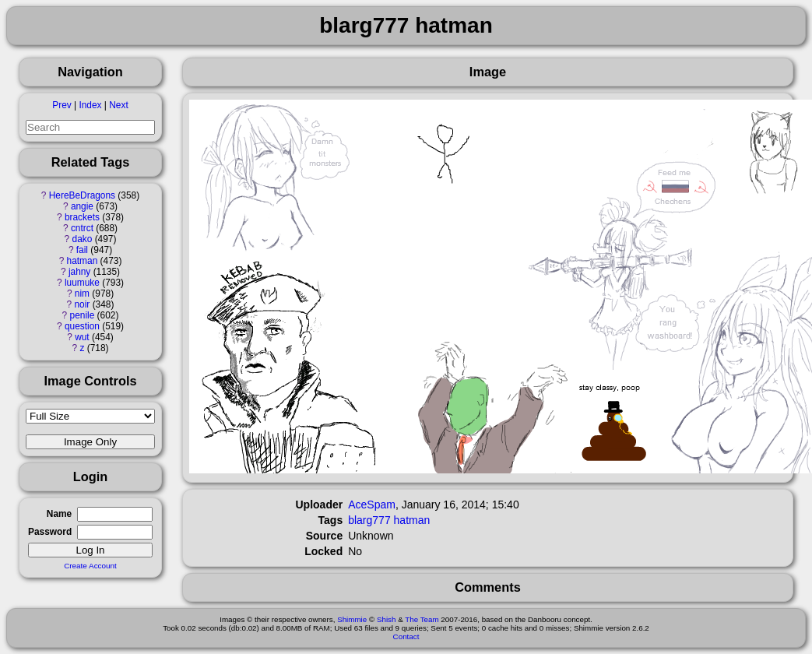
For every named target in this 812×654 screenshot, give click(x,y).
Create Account (90, 566)
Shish (387, 619)
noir (83, 304)
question (82, 326)
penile (83, 315)
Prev (62, 105)
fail (82, 250)
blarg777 (369, 520)
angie (82, 206)
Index (90, 105)
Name (59, 514)
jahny (79, 272)
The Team (422, 619)
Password (50, 532)
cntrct (82, 228)
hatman (83, 261)
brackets (82, 217)
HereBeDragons (82, 195)
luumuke (82, 283)
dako (83, 239)
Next (118, 105)
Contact (406, 636)
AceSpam (372, 505)
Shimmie (352, 619)
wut (82, 337)
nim (82, 294)
